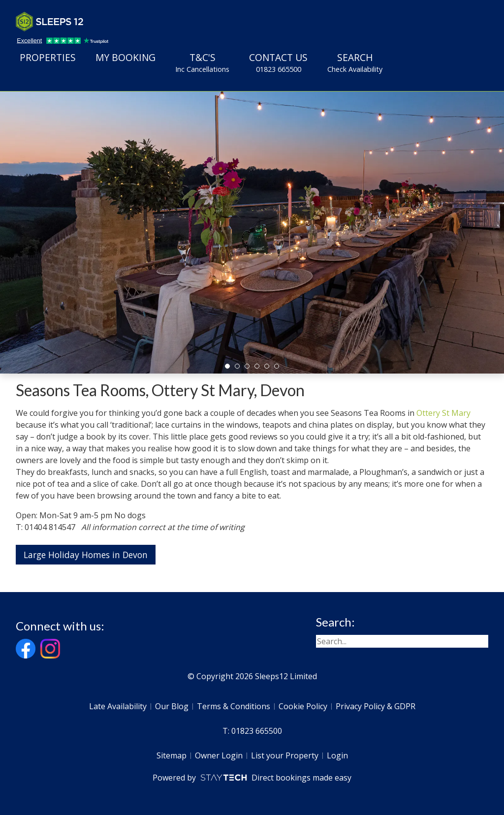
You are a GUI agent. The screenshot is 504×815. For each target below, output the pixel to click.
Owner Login (219, 755)
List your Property (285, 755)
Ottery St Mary (443, 413)
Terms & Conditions (234, 706)
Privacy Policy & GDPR (376, 706)
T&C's (202, 63)
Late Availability (118, 706)
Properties (48, 57)
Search (355, 63)
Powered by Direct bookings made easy (252, 778)
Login (337, 755)
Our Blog (172, 706)
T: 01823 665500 (252, 731)
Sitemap (172, 755)
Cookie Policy (303, 706)
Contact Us (278, 63)
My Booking (126, 57)
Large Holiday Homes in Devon (86, 555)
